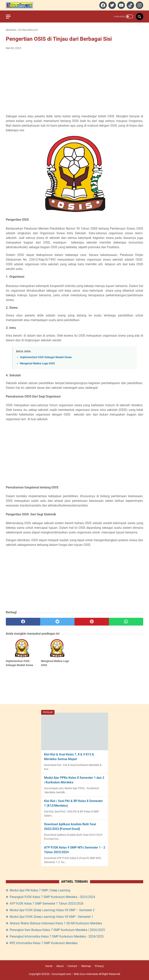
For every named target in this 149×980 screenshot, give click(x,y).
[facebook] (103, 5)
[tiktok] (130, 5)
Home (49, 966)
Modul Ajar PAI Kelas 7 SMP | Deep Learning (40, 890)
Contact (72, 966)
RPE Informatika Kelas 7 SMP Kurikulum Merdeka (44, 943)
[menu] (10, 16)
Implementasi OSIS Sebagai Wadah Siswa (46, 357)
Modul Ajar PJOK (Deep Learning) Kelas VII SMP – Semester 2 (52, 910)
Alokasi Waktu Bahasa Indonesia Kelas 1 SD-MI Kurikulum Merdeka (56, 923)
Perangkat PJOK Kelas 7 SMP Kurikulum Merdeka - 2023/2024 (52, 897)
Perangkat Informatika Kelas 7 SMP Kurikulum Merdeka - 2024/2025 (57, 936)
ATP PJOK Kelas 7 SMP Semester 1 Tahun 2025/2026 (47, 904)
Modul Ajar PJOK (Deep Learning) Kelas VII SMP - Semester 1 (51, 917)
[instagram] (139, 5)
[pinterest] (92, 622)
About (60, 966)
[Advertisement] (74, 82)
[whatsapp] (126, 622)
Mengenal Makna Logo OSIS (37, 363)
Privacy (99, 966)
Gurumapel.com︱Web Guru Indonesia (75, 974)
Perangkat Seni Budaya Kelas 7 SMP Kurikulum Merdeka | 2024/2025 (57, 930)
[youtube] (121, 5)
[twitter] (112, 5)
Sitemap (86, 966)
